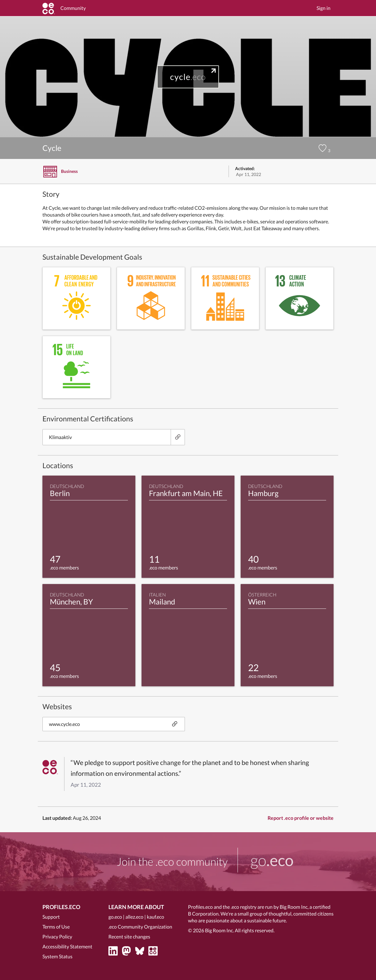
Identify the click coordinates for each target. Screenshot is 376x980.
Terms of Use (56, 927)
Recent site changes (129, 936)
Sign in (324, 8)
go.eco (115, 917)
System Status (57, 956)
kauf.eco (155, 917)
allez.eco (134, 917)
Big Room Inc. (219, 930)
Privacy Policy (57, 936)
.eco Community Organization (140, 927)
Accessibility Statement (67, 946)
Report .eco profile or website (301, 818)
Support (51, 917)
